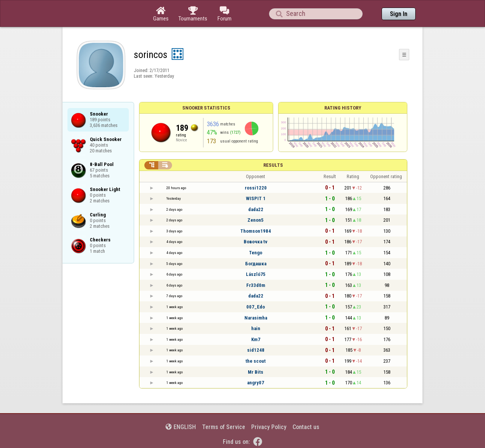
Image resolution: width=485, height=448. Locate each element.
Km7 (256, 339)
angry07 (256, 383)
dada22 (256, 209)
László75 (256, 274)
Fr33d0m (256, 285)
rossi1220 (256, 188)
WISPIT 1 (256, 198)
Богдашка (256, 264)
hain (256, 328)
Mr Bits (256, 372)
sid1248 (256, 350)
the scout (256, 361)
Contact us (306, 427)
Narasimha (256, 318)
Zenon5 (256, 220)
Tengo (256, 253)
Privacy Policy (269, 427)
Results (273, 165)
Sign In (399, 14)
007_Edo (256, 307)
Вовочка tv (256, 242)
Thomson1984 (256, 231)
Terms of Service (224, 427)
